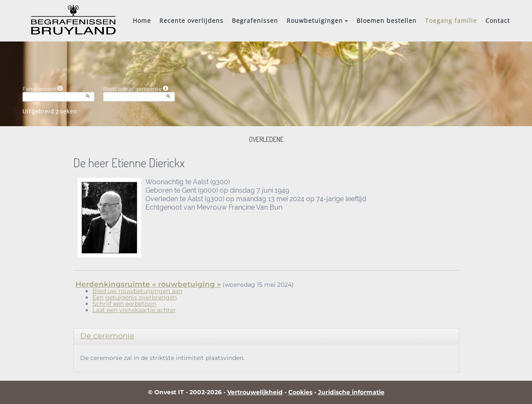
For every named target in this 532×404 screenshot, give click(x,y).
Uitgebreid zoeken (50, 111)
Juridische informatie (351, 392)
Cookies (300, 392)
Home (142, 21)
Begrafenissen (255, 21)
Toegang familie (451, 21)
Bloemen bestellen (387, 21)
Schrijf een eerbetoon (124, 304)
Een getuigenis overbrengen (135, 297)
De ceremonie (107, 336)
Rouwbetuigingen (317, 21)
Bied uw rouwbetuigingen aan (137, 291)
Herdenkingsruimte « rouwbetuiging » (148, 284)
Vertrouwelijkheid (255, 392)
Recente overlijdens (191, 21)
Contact (498, 21)
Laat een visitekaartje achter (134, 310)
